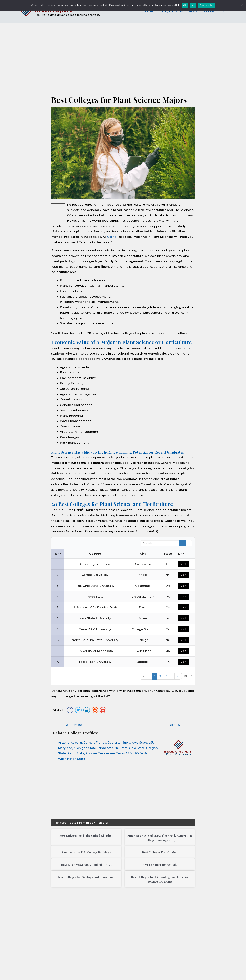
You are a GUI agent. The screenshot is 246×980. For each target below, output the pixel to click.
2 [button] (160, 676)
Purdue (91, 753)
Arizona (64, 743)
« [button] (144, 676)
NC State (121, 748)
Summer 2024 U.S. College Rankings (86, 852)
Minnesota (105, 748)
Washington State (72, 759)
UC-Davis (141, 753)
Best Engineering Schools (160, 865)
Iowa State (139, 743)
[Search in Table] (160, 543)
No (193, 5)
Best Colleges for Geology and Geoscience (86, 877)
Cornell (113, 237)
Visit (183, 564)
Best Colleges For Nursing (160, 852)
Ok (185, 5)
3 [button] (166, 676)
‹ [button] (149, 676)
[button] (70, 710)
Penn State (76, 753)
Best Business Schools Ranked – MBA (86, 865)
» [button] (177, 676)
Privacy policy (206, 5)
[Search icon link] (224, 11)
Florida (101, 743)
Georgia (113, 743)
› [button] (172, 676)
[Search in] (189, 543)
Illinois (125, 743)
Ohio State (137, 748)
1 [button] (155, 676)
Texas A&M (124, 753)
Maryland (65, 748)
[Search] (183, 543)
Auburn (76, 743)
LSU (151, 743)
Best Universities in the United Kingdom (86, 835)
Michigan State (85, 748)
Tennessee (107, 753)
